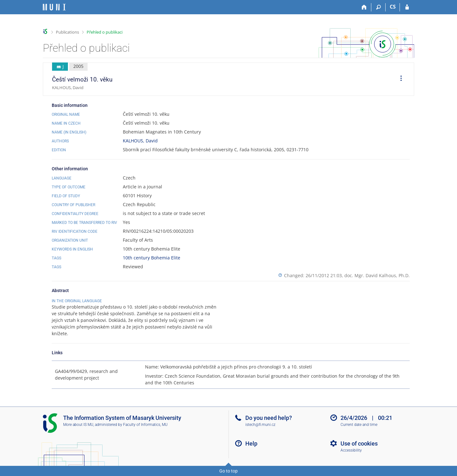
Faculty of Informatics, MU (145, 425)
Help (251, 443)
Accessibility (351, 450)
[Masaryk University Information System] (54, 7)
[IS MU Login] (407, 7)
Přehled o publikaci (105, 32)
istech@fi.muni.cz (260, 425)
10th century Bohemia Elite (152, 258)
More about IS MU (78, 425)
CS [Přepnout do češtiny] (393, 7)
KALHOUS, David (140, 141)
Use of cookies (359, 443)
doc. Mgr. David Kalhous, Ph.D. (377, 275)
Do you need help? (269, 418)
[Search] (378, 7)
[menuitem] (399, 79)
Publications (67, 32)
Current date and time (359, 425)
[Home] (364, 7)
